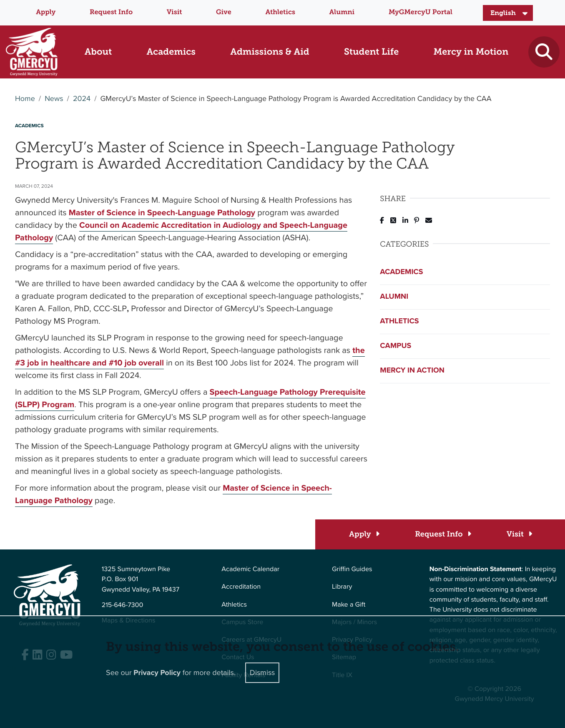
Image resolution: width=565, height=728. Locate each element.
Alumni (342, 12)
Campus (395, 346)
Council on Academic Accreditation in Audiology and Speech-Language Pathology (181, 231)
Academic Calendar (250, 569)
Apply (46, 12)
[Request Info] (443, 534)
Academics (401, 272)
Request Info (111, 12)
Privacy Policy (157, 673)
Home (25, 99)
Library (342, 587)
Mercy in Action (412, 370)
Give (224, 12)
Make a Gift (349, 605)
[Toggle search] (544, 52)
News (54, 99)
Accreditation (241, 587)
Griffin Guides (352, 569)
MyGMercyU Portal (421, 12)
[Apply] (364, 534)
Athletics (280, 12)
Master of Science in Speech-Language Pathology (162, 212)
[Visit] (519, 534)
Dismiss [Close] (262, 673)
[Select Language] (508, 13)
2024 (82, 99)
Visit (175, 12)
